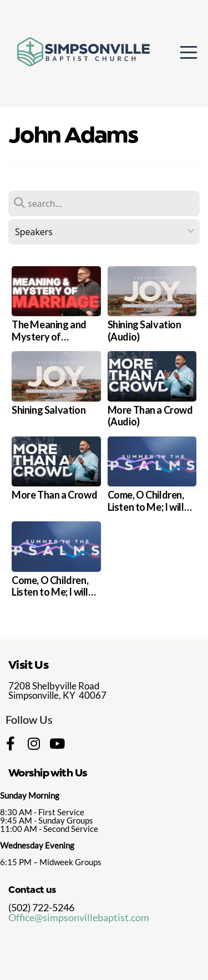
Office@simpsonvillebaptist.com (79, 917)
